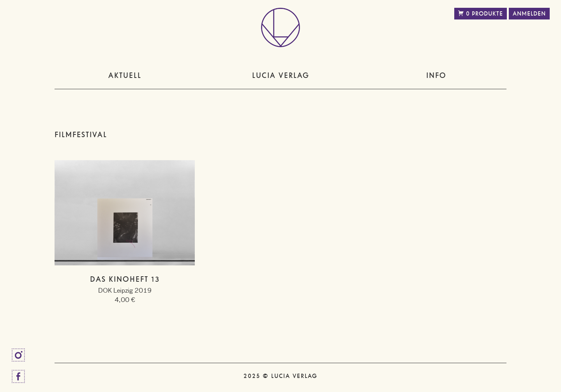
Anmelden (529, 14)
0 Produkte (481, 14)
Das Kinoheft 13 (125, 279)
